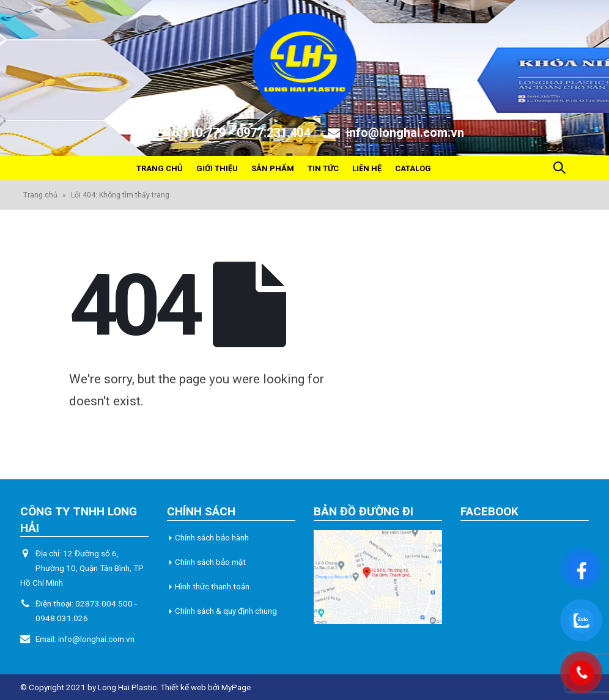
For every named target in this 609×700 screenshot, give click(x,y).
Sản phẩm (273, 168)
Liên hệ (367, 168)
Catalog (413, 168)
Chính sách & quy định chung (226, 611)
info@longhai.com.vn (96, 639)
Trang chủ (160, 168)
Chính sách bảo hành (212, 537)
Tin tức (323, 168)
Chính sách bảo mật (210, 562)
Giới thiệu (217, 168)
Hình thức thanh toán (212, 586)
